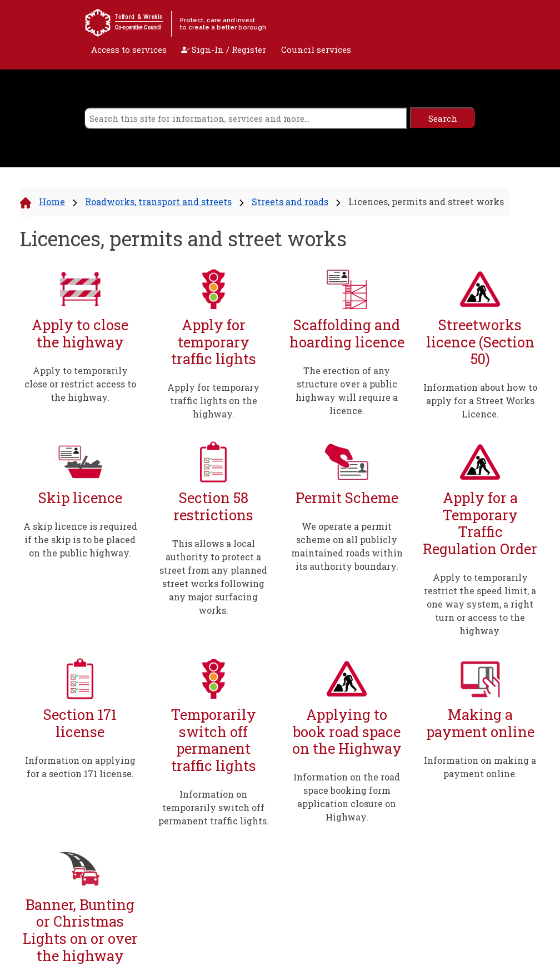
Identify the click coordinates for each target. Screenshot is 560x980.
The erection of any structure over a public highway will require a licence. (347, 390)
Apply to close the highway (80, 333)
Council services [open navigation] (316, 49)
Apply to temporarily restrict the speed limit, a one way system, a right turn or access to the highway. (480, 604)
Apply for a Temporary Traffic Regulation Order (480, 523)
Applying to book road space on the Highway (347, 732)
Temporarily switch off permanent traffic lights (213, 740)
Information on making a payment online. (480, 767)
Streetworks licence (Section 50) (480, 342)
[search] (246, 118)
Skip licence (80, 498)
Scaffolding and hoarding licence (347, 333)
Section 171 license (80, 723)
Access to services (129, 49)
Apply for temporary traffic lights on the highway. (213, 401)
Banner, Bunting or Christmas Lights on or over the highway (80, 930)
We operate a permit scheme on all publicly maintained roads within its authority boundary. (347, 546)
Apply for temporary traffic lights (214, 342)
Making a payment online (480, 723)
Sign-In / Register (224, 49)
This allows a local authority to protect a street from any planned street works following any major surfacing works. (213, 577)
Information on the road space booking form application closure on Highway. (347, 797)
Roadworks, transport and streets (158, 202)
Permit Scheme (347, 498)
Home (52, 202)
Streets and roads (290, 202)
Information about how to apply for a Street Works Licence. (480, 401)
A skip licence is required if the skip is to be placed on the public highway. (80, 539)
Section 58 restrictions (213, 506)
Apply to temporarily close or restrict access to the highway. (80, 384)
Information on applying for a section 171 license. (80, 767)
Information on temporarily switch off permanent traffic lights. (214, 807)
